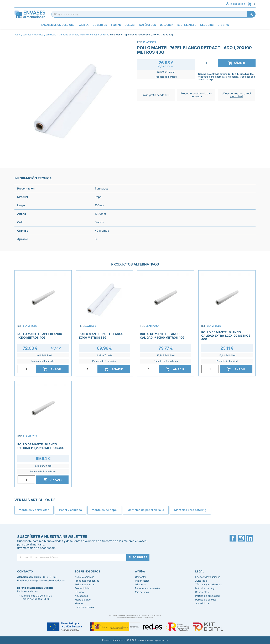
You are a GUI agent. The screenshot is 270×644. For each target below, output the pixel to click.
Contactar (141, 577)
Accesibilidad (203, 603)
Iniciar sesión (235, 4)
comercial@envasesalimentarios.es (45, 580)
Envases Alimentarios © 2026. (120, 640)
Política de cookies (206, 600)
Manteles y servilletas (34, 510)
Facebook (233, 538)
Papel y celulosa (71, 510)
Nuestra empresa (84, 577)
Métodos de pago (205, 588)
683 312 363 (49, 577)
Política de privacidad (207, 596)
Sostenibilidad (83, 588)
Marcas (79, 603)
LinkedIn (250, 538)
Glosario (79, 592)
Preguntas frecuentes (87, 581)
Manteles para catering (190, 510)
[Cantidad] (206, 63)
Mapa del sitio (83, 600)
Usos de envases (84, 607)
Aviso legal (201, 581)
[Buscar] (153, 14)
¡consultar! (237, 96)
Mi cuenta (141, 584)
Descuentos (202, 592)
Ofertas (223, 25)
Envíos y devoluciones (208, 577)
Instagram (241, 538)
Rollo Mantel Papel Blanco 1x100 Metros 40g (40, 336)
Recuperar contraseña (147, 588)
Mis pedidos (142, 592)
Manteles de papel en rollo (146, 510)
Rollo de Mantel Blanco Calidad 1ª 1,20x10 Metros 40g (41, 446)
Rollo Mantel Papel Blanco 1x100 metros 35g (101, 336)
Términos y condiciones (208, 584)
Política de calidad (85, 584)
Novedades (81, 596)
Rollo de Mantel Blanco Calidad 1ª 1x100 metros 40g (162, 336)
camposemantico (160, 640)
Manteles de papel (105, 510)
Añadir (237, 63)
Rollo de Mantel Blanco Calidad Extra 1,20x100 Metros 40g (226, 336)
